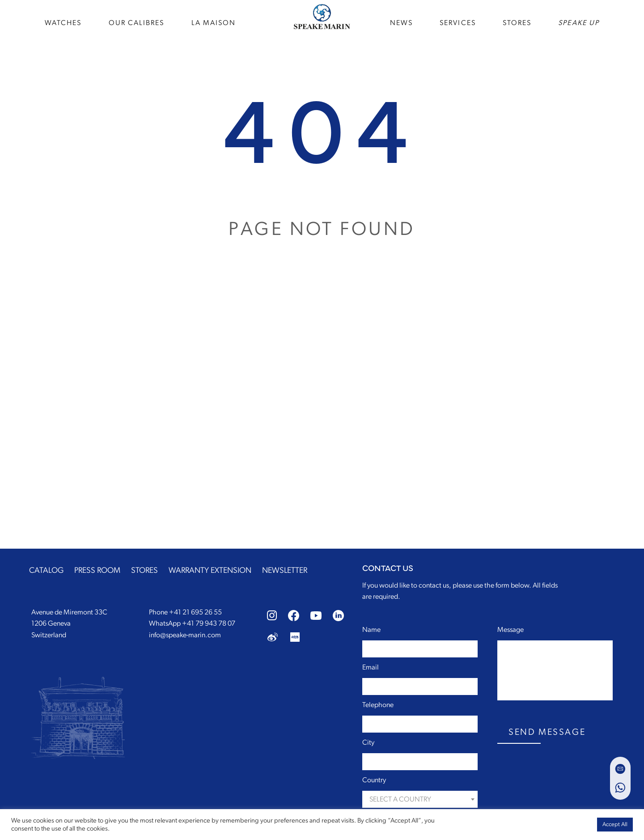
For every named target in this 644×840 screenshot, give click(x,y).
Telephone (378, 705)
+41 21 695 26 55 (195, 612)
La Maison (214, 22)
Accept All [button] (615, 825)
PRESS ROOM (97, 571)
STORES (517, 22)
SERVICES (458, 22)
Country (374, 780)
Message (511, 630)
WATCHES (63, 22)
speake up (579, 22)
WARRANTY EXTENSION (210, 571)
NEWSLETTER (285, 571)
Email (371, 667)
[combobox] (420, 799)
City (368, 742)
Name (371, 630)
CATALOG (46, 571)
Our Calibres (137, 22)
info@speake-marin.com (185, 635)
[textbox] (420, 799)
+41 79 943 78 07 (209, 623)
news (401, 22)
